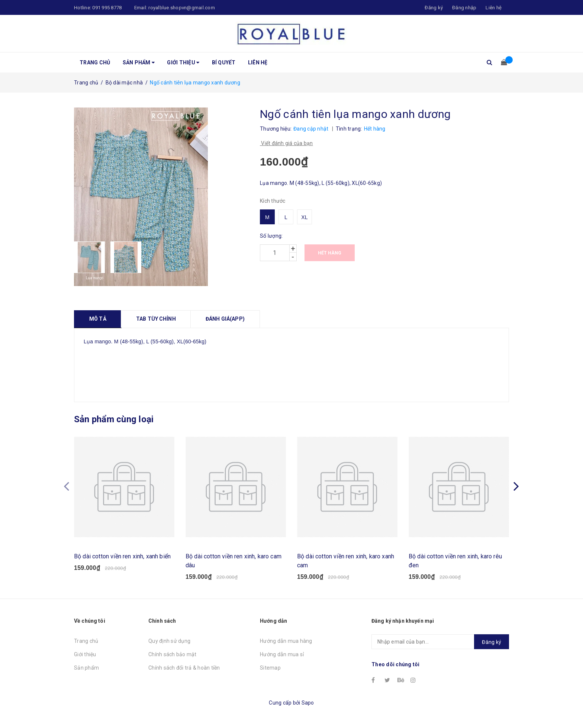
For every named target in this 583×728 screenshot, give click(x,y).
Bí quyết (224, 62)
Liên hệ (494, 8)
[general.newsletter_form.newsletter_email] (440, 642)
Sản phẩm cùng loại (114, 419)
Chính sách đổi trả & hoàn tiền (184, 668)
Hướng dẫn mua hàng (286, 641)
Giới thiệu (183, 62)
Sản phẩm (139, 62)
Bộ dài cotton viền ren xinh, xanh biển (122, 556)
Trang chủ (95, 62)
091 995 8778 (107, 8)
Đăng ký (492, 642)
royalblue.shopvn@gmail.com (182, 8)
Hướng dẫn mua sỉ (282, 654)
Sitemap (270, 668)
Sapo (308, 703)
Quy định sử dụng (169, 641)
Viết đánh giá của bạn (286, 143)
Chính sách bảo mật (173, 654)
